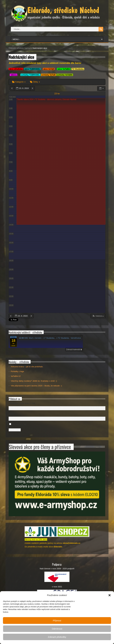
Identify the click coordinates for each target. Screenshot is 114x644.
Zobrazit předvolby (57, 637)
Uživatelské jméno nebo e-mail (22, 403)
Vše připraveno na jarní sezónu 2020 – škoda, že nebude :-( (36, 386)
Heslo (11, 414)
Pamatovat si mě (19, 424)
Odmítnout (57, 629)
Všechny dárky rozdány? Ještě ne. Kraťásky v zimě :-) (34, 381)
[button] (110, 595)
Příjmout (57, 621)
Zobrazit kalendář (74, 350)
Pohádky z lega (17, 371)
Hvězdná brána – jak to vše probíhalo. (27, 367)
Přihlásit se (15, 430)
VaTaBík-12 (16, 376)
